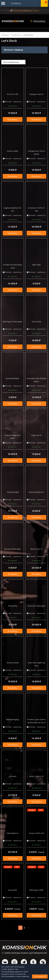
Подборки (16, 35)
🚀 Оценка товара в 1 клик (25, 10)
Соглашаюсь (40, 976)
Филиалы (39, 21)
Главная (5, 35)
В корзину (13, 119)
